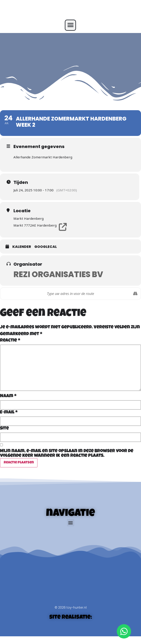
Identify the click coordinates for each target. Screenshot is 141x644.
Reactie (10, 341)
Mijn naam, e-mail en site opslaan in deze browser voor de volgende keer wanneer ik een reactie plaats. (67, 454)
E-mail (9, 413)
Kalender (22, 247)
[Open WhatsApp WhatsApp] (124, 631)
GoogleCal (46, 247)
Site (4, 429)
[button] (70, 25)
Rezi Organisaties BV (58, 274)
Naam (8, 396)
